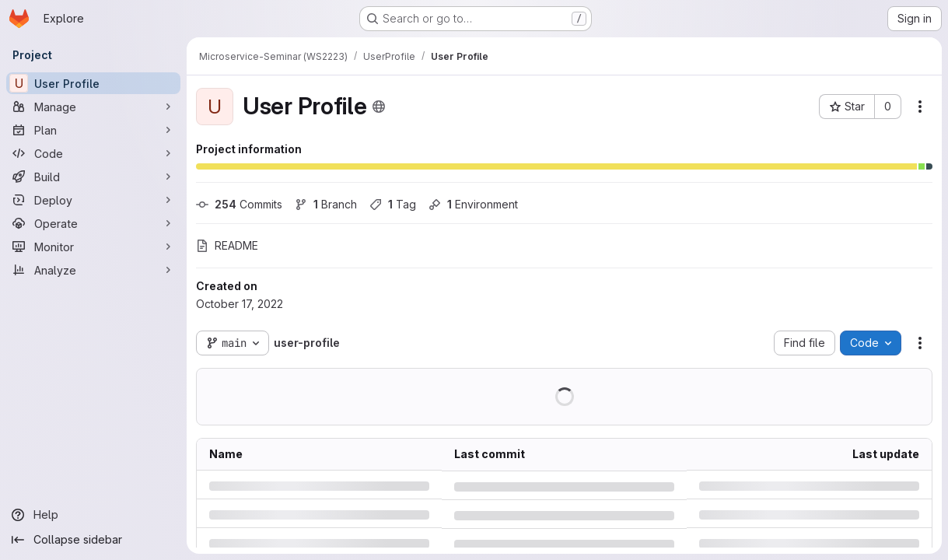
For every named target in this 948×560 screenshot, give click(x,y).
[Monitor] (93, 247)
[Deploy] (93, 200)
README (227, 245)
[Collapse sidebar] (93, 540)
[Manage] (93, 107)
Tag (393, 204)
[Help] (93, 515)
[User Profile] (93, 83)
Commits (239, 204)
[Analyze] (93, 270)
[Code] (93, 153)
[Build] (93, 177)
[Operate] (93, 223)
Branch (326, 204)
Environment (473, 204)
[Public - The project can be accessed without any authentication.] (379, 107)
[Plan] (93, 130)
